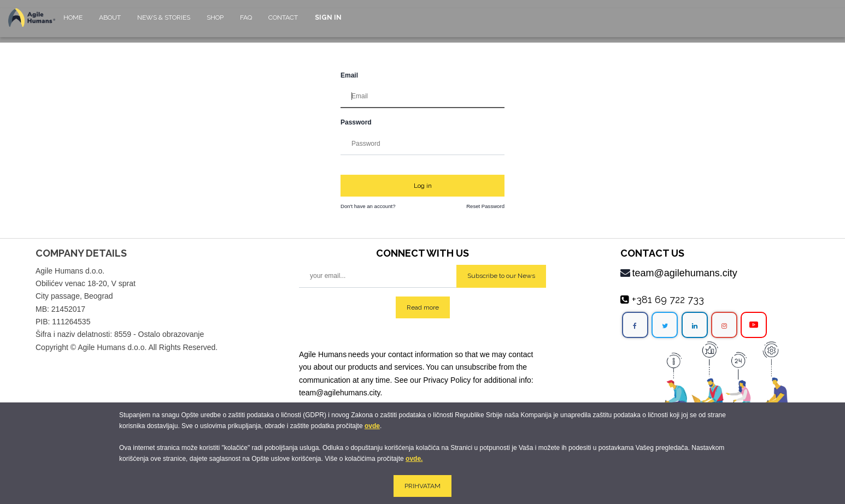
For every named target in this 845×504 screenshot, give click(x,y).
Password (356, 122)
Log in (423, 186)
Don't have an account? (368, 206)
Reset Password (485, 206)
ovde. (414, 459)
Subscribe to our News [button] (501, 276)
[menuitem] (73, 23)
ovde (372, 426)
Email (349, 75)
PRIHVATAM (422, 486)
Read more (423, 307)
